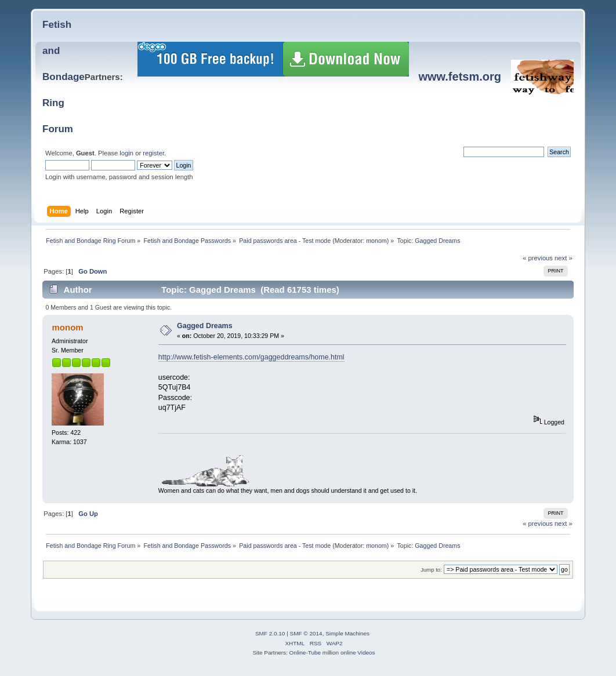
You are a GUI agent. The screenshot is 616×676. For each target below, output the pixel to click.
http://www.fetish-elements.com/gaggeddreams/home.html (251, 357)
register (153, 153)
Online (298, 653)
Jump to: (431, 570)
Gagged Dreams (205, 326)
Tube (314, 653)
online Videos (358, 653)
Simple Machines (347, 633)
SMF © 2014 (306, 633)
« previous (538, 258)
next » (564, 258)
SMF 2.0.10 (270, 633)
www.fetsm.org (460, 77)
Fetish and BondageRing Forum (64, 77)
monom (376, 241)
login (126, 153)
